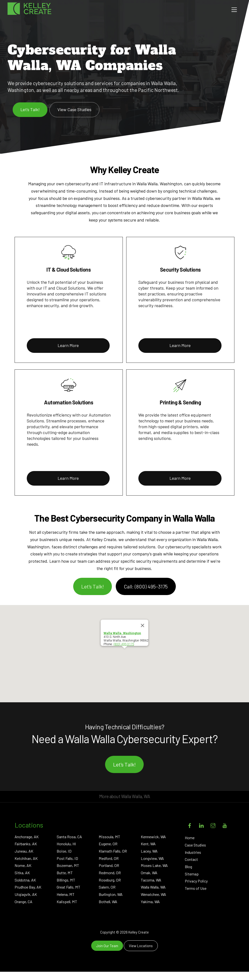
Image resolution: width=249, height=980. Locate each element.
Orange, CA (23, 910)
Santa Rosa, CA (69, 845)
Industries (193, 860)
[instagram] (213, 833)
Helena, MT (66, 903)
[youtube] (225, 833)
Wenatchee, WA (153, 903)
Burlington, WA (111, 903)
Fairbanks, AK (26, 852)
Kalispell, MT (67, 910)
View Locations (141, 954)
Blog (188, 875)
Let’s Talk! (30, 118)
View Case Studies (74, 118)
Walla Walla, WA (153, 895)
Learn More (68, 354)
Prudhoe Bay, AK (28, 895)
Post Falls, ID (67, 867)
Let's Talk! (93, 595)
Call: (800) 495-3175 (146, 595)
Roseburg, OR (110, 888)
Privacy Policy (196, 889)
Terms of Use (196, 897)
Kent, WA (148, 852)
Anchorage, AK (27, 845)
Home (190, 846)
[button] (124, 662)
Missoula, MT (109, 845)
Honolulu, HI (66, 852)
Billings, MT (66, 888)
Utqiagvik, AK (26, 903)
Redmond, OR (110, 881)
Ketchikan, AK (26, 867)
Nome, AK (23, 874)
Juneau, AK (24, 859)
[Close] (142, 634)
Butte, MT (65, 881)
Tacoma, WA (151, 888)
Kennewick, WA (153, 845)
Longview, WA (152, 867)
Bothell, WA (108, 910)
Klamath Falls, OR (113, 859)
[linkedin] (201, 833)
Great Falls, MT (68, 895)
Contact (191, 868)
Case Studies (196, 853)
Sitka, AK (22, 881)
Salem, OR (107, 895)
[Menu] (234, 10)
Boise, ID (64, 859)
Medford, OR (109, 867)
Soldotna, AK (25, 888)
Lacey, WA (149, 859)
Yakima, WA (150, 910)
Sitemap (192, 882)
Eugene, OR (108, 852)
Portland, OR (109, 874)
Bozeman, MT (68, 874)
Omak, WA (149, 881)
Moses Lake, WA (154, 874)
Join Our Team (107, 954)
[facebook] (190, 833)
